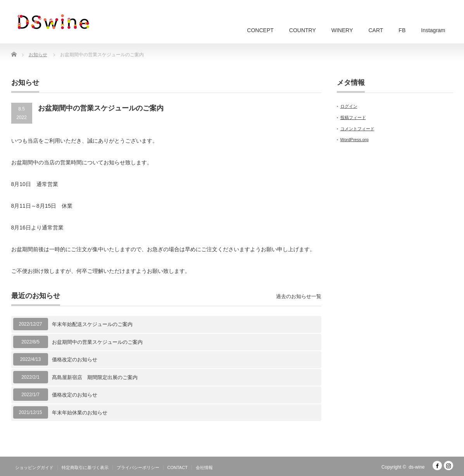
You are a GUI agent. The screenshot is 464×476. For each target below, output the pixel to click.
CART (376, 30)
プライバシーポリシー (138, 467)
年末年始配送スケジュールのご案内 (92, 324)
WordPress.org (354, 140)
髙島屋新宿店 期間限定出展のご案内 (97, 377)
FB (402, 30)
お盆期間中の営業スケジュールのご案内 (97, 342)
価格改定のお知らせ (75, 360)
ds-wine (417, 467)
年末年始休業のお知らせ (80, 413)
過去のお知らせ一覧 (299, 296)
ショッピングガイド (34, 467)
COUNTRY (303, 30)
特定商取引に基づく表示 (85, 467)
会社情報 (204, 467)
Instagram (433, 30)
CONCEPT (260, 30)
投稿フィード (353, 117)
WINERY (342, 30)
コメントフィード (357, 129)
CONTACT (178, 467)
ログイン (349, 106)
